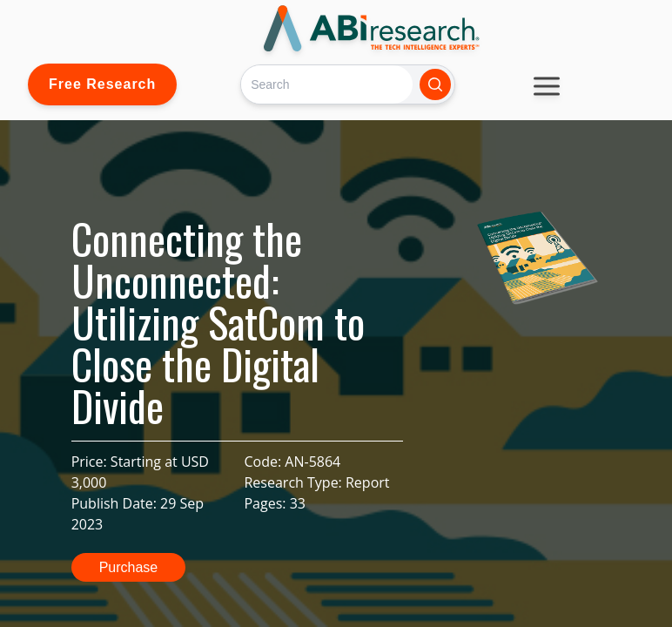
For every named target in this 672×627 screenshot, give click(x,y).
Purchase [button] (129, 567)
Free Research (102, 84)
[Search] (327, 84)
